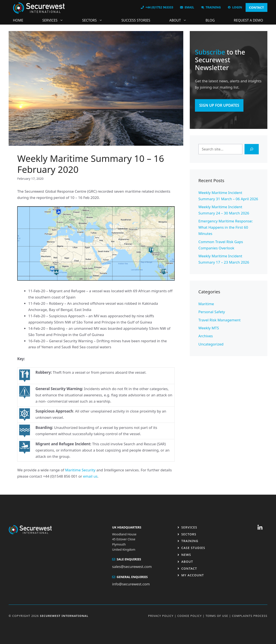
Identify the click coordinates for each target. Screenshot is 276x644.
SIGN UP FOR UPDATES (219, 105)
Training (190, 541)
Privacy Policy (161, 616)
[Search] (252, 149)
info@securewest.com (131, 584)
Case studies (193, 548)
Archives (206, 336)
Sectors (94, 20)
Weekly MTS (209, 328)
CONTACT (256, 7)
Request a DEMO (248, 20)
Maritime (206, 304)
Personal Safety (212, 312)
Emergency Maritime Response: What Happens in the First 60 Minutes (226, 227)
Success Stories (136, 20)
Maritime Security (80, 470)
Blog (210, 20)
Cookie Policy (190, 616)
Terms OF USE (217, 616)
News (186, 555)
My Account (193, 575)
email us (90, 476)
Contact (189, 568)
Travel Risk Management (220, 320)
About (180, 20)
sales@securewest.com (132, 567)
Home (18, 20)
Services (55, 20)
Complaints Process (250, 616)
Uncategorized (211, 344)
